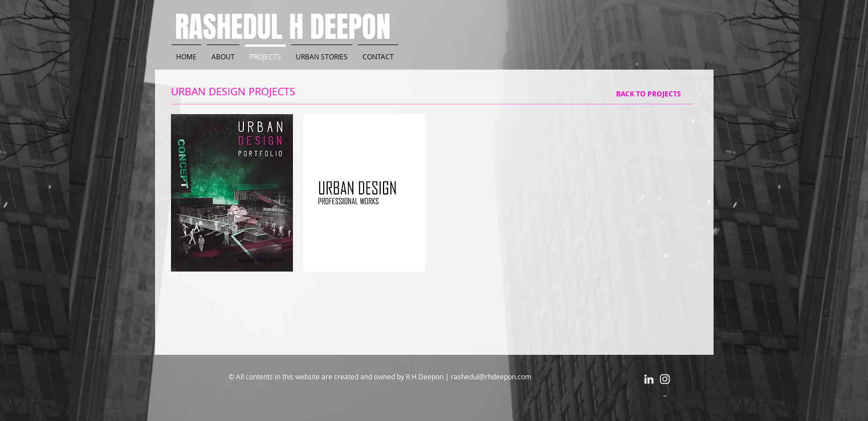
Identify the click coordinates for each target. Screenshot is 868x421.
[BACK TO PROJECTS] (649, 94)
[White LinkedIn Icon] (649, 379)
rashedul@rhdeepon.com (491, 377)
